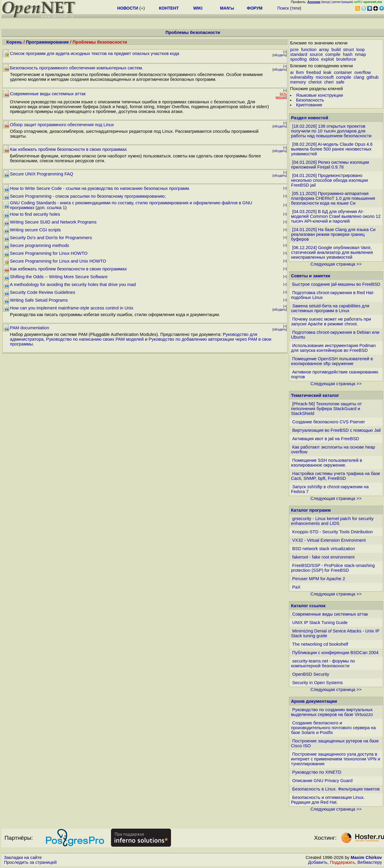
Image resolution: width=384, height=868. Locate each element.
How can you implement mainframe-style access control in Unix (72, 308)
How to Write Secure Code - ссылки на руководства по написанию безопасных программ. (100, 188)
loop (361, 50)
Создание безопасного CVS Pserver (329, 422)
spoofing (298, 59)
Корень (14, 42)
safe (340, 82)
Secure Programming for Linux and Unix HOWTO (58, 261)
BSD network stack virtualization (324, 549)
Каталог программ (311, 510)
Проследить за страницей (30, 862)
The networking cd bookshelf (320, 644)
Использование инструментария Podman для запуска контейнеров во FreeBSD (333, 348)
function (309, 50)
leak (327, 72)
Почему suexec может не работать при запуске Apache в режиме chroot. (331, 321)
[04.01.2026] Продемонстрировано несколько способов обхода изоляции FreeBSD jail (329, 180)
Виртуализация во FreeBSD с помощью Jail (336, 430)
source (316, 54)
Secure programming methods (39, 245)
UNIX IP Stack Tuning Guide (320, 623)
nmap (360, 54)
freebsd (314, 72)
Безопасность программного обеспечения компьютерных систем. (76, 68)
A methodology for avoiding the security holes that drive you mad (73, 285)
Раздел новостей (310, 118)
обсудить (280, 55)
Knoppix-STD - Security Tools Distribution (333, 532)
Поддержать (343, 862)
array (324, 50)
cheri (329, 82)
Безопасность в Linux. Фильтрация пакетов (336, 789)
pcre (294, 50)
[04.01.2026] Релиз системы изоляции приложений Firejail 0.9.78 (330, 165)
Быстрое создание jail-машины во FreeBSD (336, 284)
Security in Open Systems (318, 683)
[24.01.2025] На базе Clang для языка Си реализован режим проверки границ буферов (333, 234)
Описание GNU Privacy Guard (322, 781)
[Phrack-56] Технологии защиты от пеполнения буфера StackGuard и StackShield (326, 409)
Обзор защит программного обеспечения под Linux (62, 125)
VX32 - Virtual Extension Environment (329, 540)
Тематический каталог (315, 395)
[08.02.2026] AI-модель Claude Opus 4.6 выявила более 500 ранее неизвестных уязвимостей (332, 149)
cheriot (315, 82)
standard (299, 54)
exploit (328, 59)
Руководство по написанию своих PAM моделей (95, 339)
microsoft (325, 77)
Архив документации (314, 701)
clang (359, 77)
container (343, 72)
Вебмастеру (370, 862)
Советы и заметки (311, 276)
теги (296, 8)
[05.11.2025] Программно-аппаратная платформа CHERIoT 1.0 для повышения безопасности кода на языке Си (333, 198)
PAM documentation (30, 328)
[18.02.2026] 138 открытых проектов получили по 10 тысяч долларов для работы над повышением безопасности (331, 131)
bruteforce (346, 59)
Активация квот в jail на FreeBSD (326, 439)
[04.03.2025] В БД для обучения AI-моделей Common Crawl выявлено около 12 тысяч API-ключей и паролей (336, 216)
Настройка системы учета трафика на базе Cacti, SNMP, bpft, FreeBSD (336, 476)
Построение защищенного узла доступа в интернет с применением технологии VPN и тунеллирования (336, 759)
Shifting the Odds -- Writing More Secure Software (59, 277)
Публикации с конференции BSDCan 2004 (335, 653)
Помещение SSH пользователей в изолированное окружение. (327, 463)
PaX (296, 587)
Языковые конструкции (319, 95)
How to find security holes (35, 214)
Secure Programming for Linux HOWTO (49, 253)
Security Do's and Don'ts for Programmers (51, 238)
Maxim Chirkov (366, 857)
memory (298, 82)
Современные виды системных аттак (48, 94)
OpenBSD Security (311, 674)
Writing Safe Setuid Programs (39, 300)
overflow (363, 72)
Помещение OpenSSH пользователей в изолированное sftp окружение (332, 361)
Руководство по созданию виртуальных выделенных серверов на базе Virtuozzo (332, 712)
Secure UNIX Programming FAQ (42, 174)
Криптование (309, 105)
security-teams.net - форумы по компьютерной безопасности (323, 663)
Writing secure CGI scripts (35, 230)
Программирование (47, 42)
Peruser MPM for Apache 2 (319, 579)
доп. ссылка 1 (51, 208)
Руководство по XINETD (317, 772)
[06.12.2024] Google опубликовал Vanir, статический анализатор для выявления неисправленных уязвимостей (332, 252)
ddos (314, 59)
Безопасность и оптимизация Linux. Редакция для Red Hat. (328, 800)
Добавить (318, 862)
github (373, 77)
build (336, 50)
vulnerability (302, 77)
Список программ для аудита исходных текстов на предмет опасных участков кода (94, 53)
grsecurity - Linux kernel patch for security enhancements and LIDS (332, 521)
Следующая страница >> (336, 264)
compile (333, 54)
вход (326, 2)
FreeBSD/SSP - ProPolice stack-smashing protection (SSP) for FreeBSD (333, 568)
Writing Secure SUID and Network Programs (53, 222)
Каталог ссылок (308, 606)
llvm (300, 72)
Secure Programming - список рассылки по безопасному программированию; (88, 196)
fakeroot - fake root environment (323, 557)
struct (349, 50)
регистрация (342, 2)
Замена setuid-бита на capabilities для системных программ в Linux (330, 308)
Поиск (283, 8)
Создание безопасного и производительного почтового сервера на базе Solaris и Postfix (333, 728)
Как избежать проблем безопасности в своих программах (68, 149)
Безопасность (310, 100)
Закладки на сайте (23, 857)
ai (292, 72)
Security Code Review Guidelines (43, 292)
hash (348, 54)
